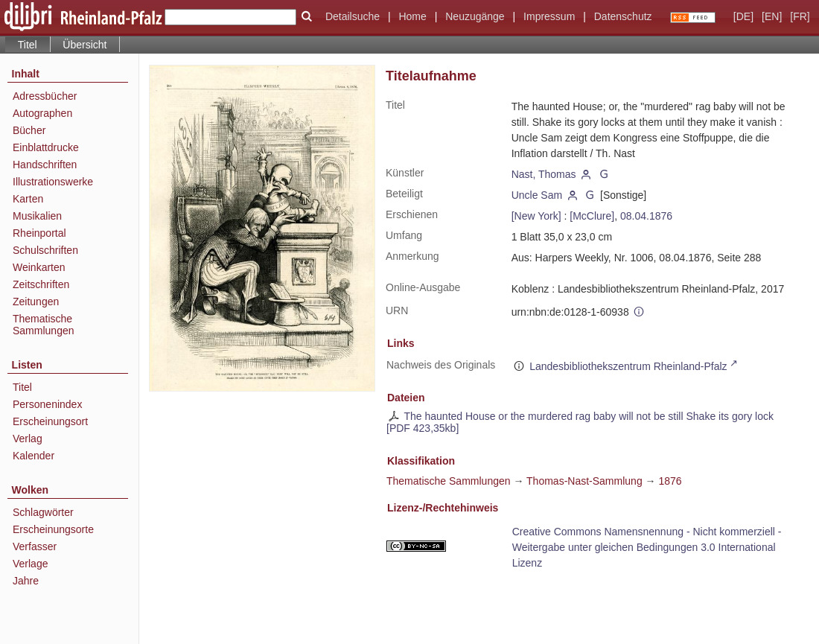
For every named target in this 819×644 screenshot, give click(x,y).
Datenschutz (623, 16)
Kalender (34, 456)
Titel (22, 387)
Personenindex (47, 404)
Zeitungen (36, 302)
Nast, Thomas (544, 174)
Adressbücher (45, 96)
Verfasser (35, 546)
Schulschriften (45, 250)
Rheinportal (39, 233)
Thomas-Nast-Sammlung (584, 481)
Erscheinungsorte (53, 529)
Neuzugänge (475, 16)
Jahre (26, 581)
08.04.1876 (646, 216)
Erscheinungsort (50, 421)
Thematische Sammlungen (44, 325)
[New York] (536, 216)
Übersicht (85, 45)
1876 (670, 481)
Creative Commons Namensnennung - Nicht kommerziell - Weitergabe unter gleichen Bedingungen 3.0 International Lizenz (647, 547)
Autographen (42, 113)
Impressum (549, 16)
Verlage (30, 564)
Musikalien (37, 216)
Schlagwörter (43, 512)
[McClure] (592, 216)
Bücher (29, 130)
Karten (28, 199)
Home (412, 16)
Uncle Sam (537, 195)
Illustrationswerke (53, 182)
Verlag (28, 439)
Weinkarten (39, 267)
